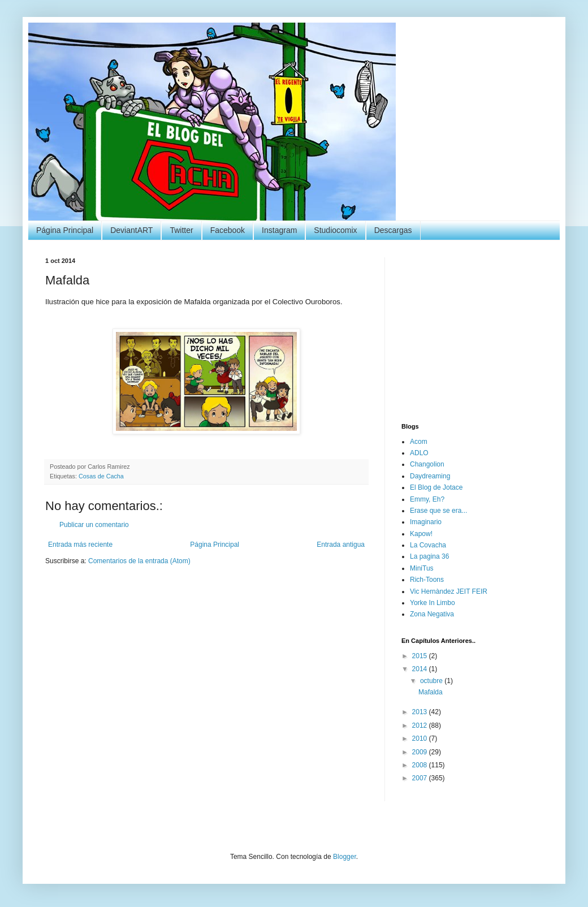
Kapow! (421, 534)
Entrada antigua (341, 545)
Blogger (345, 857)
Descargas (393, 230)
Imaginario (426, 522)
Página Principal (65, 230)
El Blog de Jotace (436, 487)
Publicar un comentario (94, 525)
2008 (421, 765)
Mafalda (431, 692)
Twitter (181, 230)
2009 (421, 752)
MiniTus (422, 568)
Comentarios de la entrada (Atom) (139, 561)
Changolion (427, 464)
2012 (421, 725)
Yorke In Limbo (433, 603)
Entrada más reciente (80, 545)
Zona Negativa (432, 614)
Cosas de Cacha (101, 476)
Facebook (228, 230)
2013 (421, 712)
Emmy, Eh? (427, 499)
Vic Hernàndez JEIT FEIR (449, 591)
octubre (432, 681)
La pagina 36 (429, 556)
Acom (419, 442)
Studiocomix (335, 230)
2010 (421, 738)
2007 (421, 778)
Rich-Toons (427, 580)
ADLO (419, 453)
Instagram (279, 230)
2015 (421, 656)
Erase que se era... (438, 511)
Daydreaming (430, 476)
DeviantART (131, 230)
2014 (421, 669)
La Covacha (428, 545)
